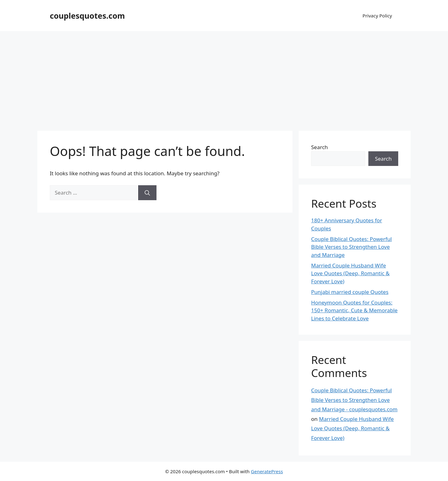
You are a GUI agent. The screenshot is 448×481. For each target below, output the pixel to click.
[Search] (147, 193)
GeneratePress (267, 471)
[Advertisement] (224, 78)
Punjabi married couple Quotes (350, 292)
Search (320, 147)
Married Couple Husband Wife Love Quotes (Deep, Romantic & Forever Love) (350, 273)
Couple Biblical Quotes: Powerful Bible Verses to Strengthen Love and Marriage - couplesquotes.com (354, 400)
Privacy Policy (377, 16)
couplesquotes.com (87, 16)
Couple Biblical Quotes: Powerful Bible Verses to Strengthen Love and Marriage (351, 247)
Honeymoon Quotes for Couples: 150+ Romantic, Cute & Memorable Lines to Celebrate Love (354, 310)
